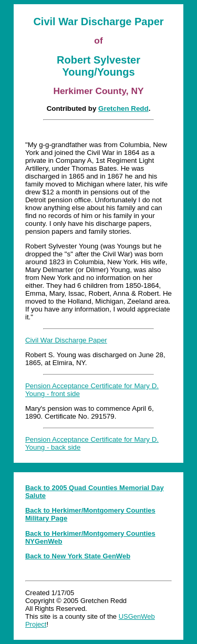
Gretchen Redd (123, 108)
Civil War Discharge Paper (66, 340)
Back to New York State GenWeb (78, 556)
